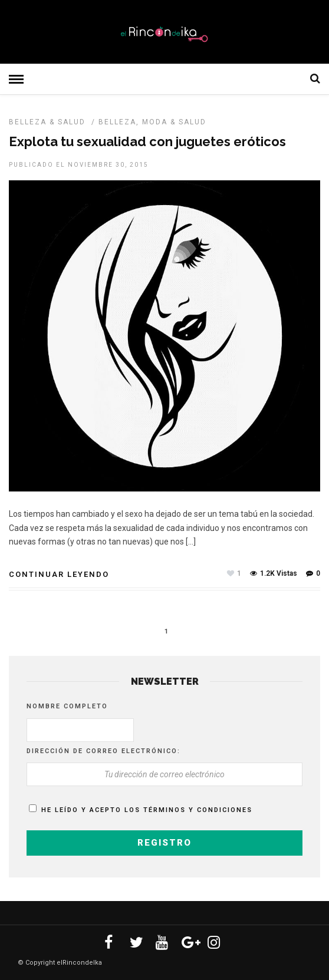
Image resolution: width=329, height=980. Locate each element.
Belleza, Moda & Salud (152, 122)
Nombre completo (67, 706)
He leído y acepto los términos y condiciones (147, 810)
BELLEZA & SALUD (47, 122)
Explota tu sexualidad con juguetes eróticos (147, 141)
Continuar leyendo (59, 574)
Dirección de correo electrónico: (103, 751)
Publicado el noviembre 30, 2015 (79, 165)
